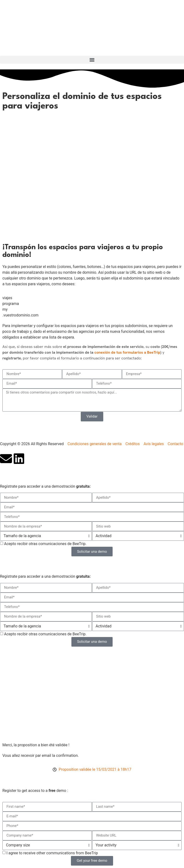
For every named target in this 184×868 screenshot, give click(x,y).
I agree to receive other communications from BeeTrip (52, 853)
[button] (92, 60)
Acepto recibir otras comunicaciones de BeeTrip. (45, 544)
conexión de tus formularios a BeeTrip (127, 352)
